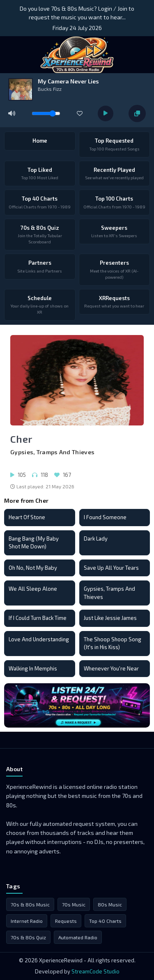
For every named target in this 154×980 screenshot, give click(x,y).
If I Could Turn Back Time (38, 618)
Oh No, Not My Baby (33, 568)
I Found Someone (105, 517)
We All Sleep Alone (33, 589)
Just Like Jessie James (110, 618)
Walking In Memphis (33, 668)
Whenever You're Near (111, 668)
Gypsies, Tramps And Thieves (109, 593)
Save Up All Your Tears (111, 568)
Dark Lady (96, 539)
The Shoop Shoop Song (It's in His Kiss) (113, 643)
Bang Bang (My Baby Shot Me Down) (34, 543)
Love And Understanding (39, 639)
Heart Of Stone (27, 517)
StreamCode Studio (95, 971)
